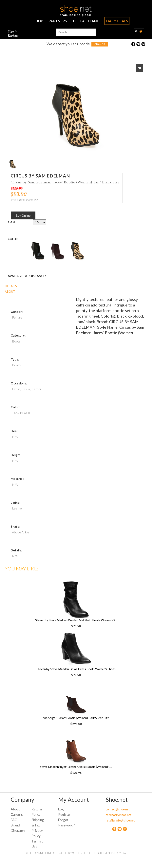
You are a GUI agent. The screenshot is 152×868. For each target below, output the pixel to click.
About (15, 809)
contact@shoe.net (113, 809)
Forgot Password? (66, 822)
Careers (17, 814)
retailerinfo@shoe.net (113, 820)
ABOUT (10, 291)
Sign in (13, 31)
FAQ (14, 820)
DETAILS (11, 286)
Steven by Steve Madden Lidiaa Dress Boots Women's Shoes (76, 669)
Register (13, 36)
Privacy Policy (37, 833)
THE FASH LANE (86, 21)
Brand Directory (18, 828)
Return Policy (37, 812)
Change (100, 44)
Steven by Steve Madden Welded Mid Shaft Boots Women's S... (76, 620)
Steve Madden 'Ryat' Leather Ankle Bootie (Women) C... (76, 767)
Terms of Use (38, 844)
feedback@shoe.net (113, 815)
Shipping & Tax (38, 822)
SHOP (38, 21)
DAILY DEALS (117, 21)
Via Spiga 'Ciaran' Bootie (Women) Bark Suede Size (76, 718)
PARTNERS (58, 21)
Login (62, 809)
